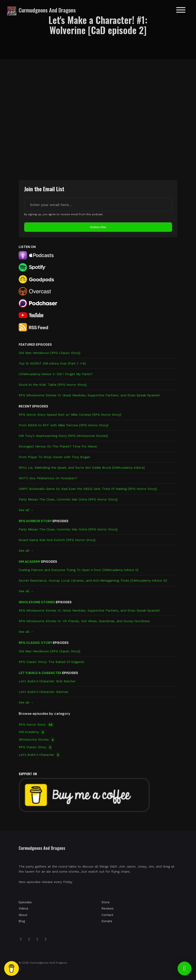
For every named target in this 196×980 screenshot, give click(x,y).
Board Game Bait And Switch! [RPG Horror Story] (57, 540)
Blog (22, 921)
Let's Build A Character (40, 673)
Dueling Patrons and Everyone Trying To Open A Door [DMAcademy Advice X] (78, 570)
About (23, 915)
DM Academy (30, 562)
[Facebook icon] (38, 939)
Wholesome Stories (37, 602)
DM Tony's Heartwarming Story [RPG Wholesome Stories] (63, 436)
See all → (26, 510)
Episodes (25, 902)
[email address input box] (98, 205)
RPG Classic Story (35, 643)
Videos (23, 908)
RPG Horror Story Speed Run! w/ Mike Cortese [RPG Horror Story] (70, 415)
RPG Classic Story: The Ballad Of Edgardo (51, 662)
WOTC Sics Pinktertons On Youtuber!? (48, 478)
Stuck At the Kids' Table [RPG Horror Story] (53, 385)
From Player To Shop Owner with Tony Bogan (54, 457)
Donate (107, 921)
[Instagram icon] (21, 939)
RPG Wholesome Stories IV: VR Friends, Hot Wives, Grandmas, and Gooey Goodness (84, 621)
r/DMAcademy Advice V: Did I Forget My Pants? (56, 374)
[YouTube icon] (46, 939)
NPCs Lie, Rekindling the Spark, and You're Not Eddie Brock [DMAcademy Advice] (82, 468)
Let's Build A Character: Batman (44, 692)
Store (106, 902)
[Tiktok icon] (29, 939)
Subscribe (98, 227)
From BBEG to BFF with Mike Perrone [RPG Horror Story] (63, 425)
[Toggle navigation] (181, 11)
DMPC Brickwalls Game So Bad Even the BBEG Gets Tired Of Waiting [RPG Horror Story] (88, 489)
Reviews (108, 908)
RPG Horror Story (35, 521)
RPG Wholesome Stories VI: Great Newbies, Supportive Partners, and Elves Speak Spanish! (89, 395)
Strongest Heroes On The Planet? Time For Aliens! (58, 446)
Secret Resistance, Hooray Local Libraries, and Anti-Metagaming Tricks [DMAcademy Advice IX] (93, 580)
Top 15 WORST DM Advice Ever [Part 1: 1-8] (52, 363)
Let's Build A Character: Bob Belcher (47, 681)
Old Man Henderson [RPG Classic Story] (49, 353)
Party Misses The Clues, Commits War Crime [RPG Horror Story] (68, 499)
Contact (107, 915)
